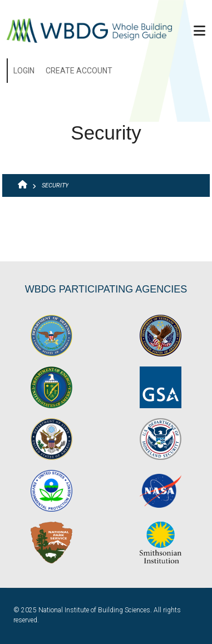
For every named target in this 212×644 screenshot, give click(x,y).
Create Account (79, 71)
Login (24, 71)
